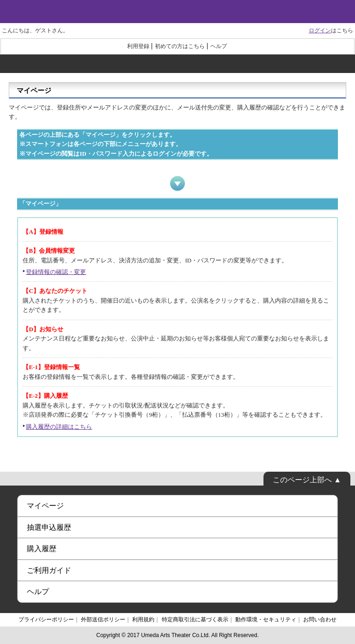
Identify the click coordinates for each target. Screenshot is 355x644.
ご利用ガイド (49, 570)
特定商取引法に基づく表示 (195, 620)
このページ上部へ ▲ (307, 480)
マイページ (45, 506)
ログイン (320, 30)
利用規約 (143, 620)
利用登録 (138, 46)
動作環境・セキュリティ (266, 620)
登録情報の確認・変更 (56, 272)
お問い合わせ (320, 620)
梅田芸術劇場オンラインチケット (177, 12)
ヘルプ (219, 46)
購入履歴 (42, 549)
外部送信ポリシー (103, 620)
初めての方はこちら (180, 46)
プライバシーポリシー (46, 620)
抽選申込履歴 (49, 527)
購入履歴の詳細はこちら (59, 427)
